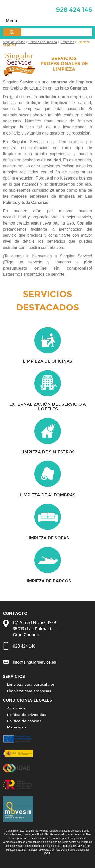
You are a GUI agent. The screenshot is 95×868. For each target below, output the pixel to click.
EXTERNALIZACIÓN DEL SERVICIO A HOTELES (48, 407)
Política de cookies (24, 721)
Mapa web (16, 727)
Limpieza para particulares (31, 684)
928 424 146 (74, 9)
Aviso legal (17, 708)
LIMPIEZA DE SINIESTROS (48, 452)
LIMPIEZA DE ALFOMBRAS (48, 495)
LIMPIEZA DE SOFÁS (48, 538)
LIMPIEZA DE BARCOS (48, 581)
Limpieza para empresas (29, 691)
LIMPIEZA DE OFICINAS (48, 361)
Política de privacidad (27, 715)
